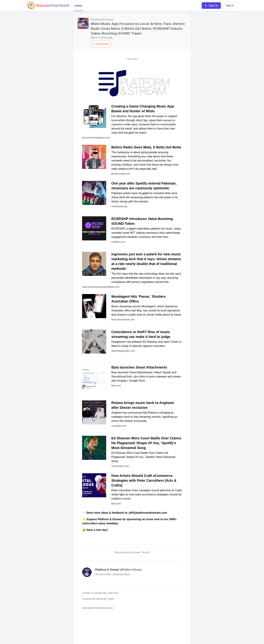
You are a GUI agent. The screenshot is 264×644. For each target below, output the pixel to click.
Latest (78, 6)
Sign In (230, 5)
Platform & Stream (102, 20)
